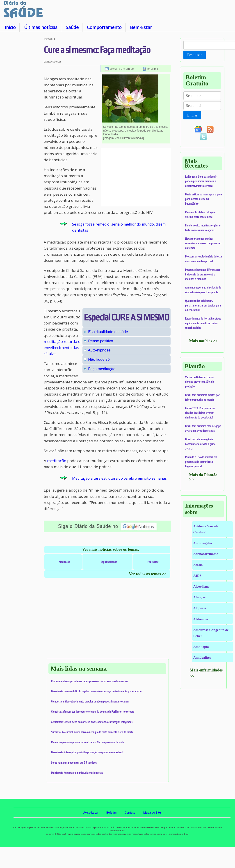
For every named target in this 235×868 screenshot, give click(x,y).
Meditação (64, 562)
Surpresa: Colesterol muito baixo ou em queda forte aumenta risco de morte (92, 732)
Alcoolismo (201, 586)
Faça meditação (102, 369)
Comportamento (104, 27)
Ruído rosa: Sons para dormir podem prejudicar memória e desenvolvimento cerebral (201, 181)
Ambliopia (201, 647)
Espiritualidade (109, 562)
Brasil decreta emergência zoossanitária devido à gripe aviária (200, 444)
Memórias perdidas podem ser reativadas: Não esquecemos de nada (88, 742)
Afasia (198, 565)
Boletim (111, 812)
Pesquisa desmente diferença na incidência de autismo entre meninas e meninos (203, 274)
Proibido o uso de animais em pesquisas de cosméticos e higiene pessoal (201, 462)
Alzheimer (201, 619)
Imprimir (153, 69)
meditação (57, 461)
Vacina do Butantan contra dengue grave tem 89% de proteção (200, 382)
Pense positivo (101, 341)
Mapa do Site (152, 812)
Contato (130, 812)
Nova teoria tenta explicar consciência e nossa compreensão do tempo (203, 243)
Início (10, 27)
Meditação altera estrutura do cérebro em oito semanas (119, 478)
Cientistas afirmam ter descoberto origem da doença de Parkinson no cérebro (93, 711)
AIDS (197, 576)
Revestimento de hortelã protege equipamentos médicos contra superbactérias (203, 323)
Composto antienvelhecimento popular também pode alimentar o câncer (90, 701)
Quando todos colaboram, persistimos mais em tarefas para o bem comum (203, 305)
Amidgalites (202, 657)
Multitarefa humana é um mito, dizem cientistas (77, 773)
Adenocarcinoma (206, 554)
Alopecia (200, 608)
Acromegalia (203, 543)
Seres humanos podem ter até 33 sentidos (74, 763)
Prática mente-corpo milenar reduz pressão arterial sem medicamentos (89, 681)
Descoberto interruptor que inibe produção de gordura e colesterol (87, 752)
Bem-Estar (141, 27)
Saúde (72, 27)
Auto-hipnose (99, 350)
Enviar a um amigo (122, 69)
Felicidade (153, 562)
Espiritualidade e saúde (108, 332)
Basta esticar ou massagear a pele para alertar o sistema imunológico (203, 199)
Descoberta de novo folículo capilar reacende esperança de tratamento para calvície (96, 691)
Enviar (192, 115)
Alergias (199, 597)
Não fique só (99, 359)
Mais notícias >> (204, 341)
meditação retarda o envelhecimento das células (62, 348)
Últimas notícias (41, 27)
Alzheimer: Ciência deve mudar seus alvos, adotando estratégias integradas (92, 722)
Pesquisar (195, 55)
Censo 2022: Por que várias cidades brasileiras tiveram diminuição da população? (200, 413)
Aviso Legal (91, 812)
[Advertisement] (22, 105)
